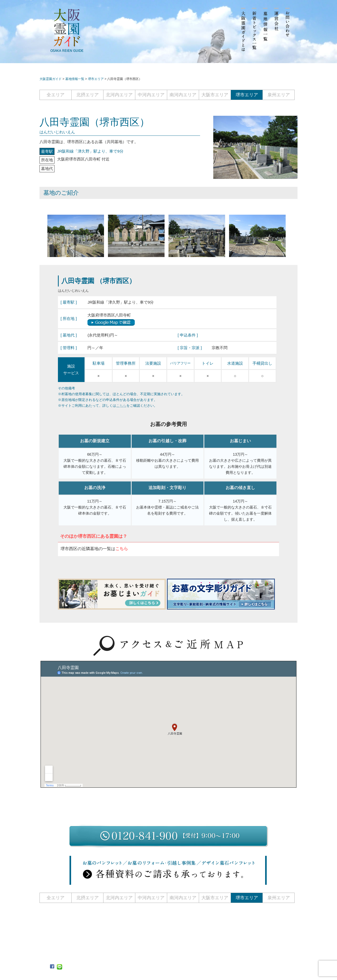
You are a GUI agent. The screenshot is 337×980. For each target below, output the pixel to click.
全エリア (56, 95)
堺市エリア (247, 95)
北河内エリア (119, 95)
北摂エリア (88, 95)
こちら (121, 406)
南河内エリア (183, 95)
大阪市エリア (215, 95)
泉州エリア (279, 95)
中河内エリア (151, 95)
